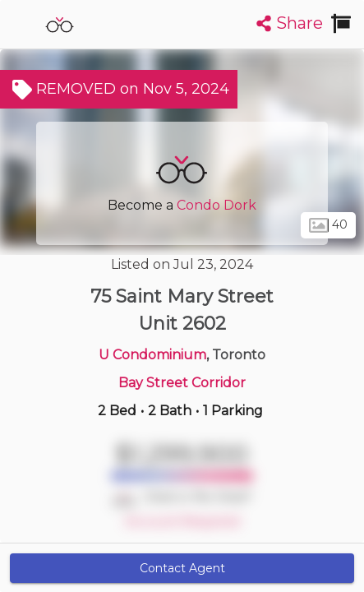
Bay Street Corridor (182, 383)
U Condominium (152, 355)
